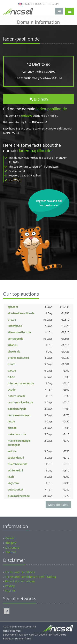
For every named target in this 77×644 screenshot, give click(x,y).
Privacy (10, 586)
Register (40, 4)
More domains (58, 505)
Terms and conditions (20, 572)
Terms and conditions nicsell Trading (30, 577)
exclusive (27, 116)
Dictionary (12, 547)
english (27, 4)
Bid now (39, 99)
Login (54, 4)
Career (10, 538)
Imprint (10, 591)
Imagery (11, 543)
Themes (11, 552)
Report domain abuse (20, 581)
